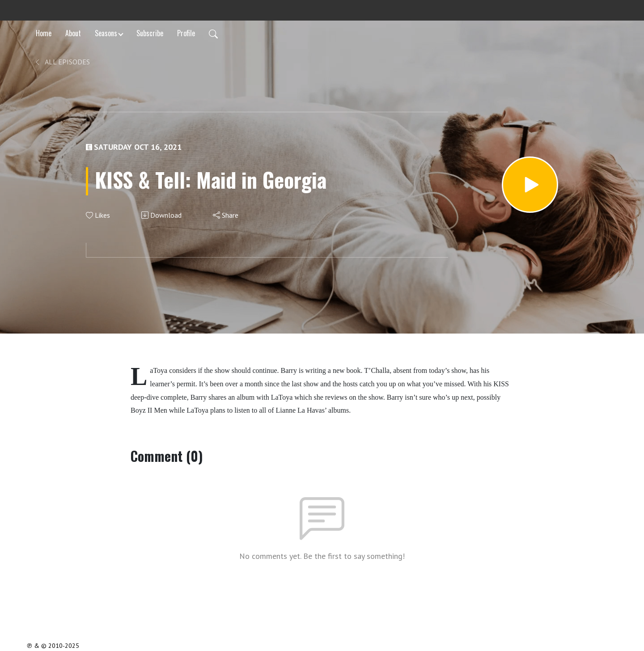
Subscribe (150, 33)
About (73, 33)
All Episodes (62, 62)
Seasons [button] (106, 33)
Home (44, 33)
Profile (186, 33)
